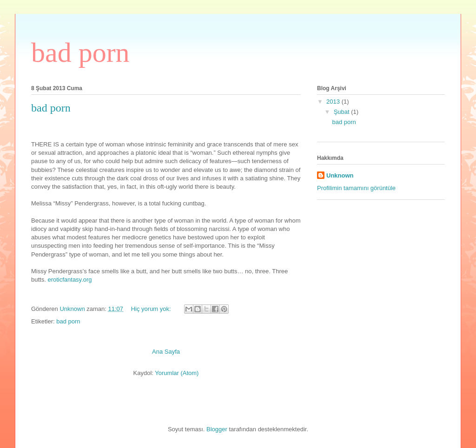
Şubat (343, 112)
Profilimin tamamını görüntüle (356, 188)
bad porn (51, 108)
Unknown (340, 175)
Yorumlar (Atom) (177, 373)
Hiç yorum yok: (152, 309)
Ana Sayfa (166, 352)
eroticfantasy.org (69, 280)
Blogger (217, 429)
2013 (334, 102)
